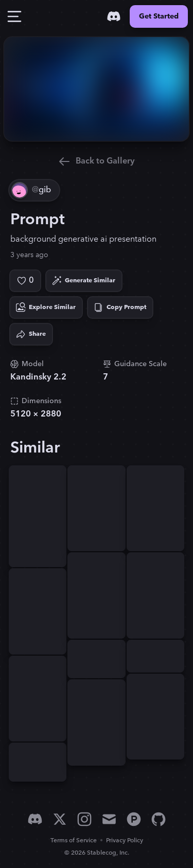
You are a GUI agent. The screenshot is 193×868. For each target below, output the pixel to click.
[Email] (109, 819)
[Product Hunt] (134, 819)
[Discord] (114, 16)
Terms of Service (74, 840)
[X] (60, 819)
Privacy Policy (125, 840)
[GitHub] (159, 819)
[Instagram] (84, 819)
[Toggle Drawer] (14, 16)
